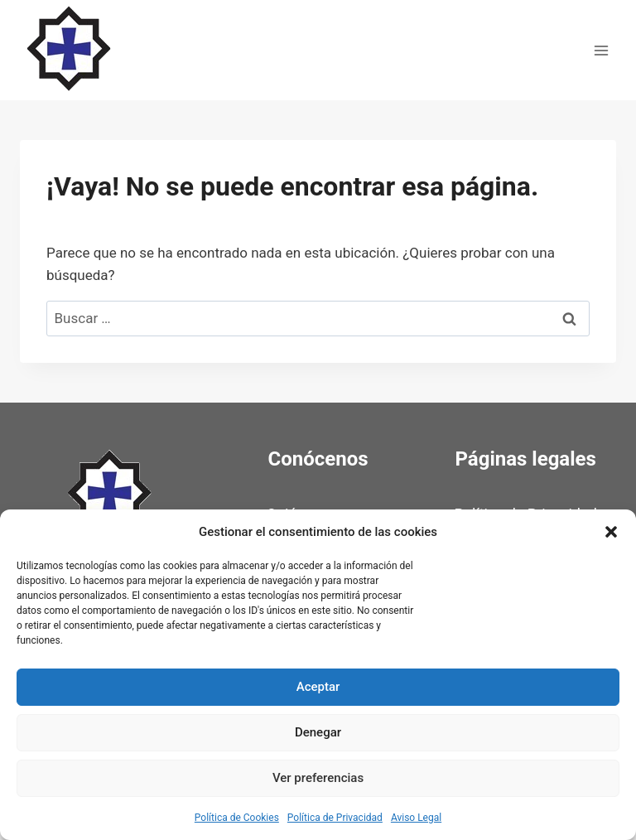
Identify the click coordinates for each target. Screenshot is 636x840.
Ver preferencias (318, 778)
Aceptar (318, 687)
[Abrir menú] (601, 50)
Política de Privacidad (335, 818)
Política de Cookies (237, 818)
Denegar (318, 732)
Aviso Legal (416, 818)
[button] (611, 532)
